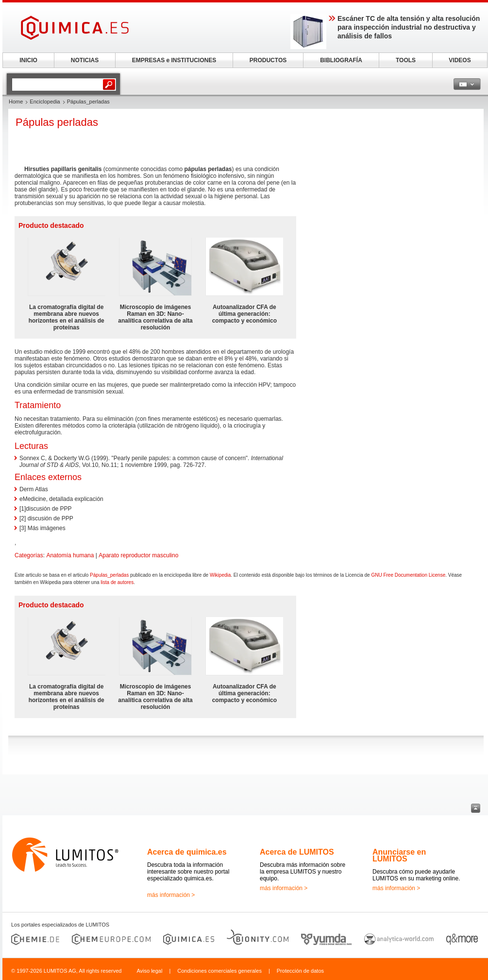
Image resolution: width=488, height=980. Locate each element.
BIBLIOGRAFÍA (341, 60)
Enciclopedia (45, 102)
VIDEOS (460, 60)
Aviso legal (149, 971)
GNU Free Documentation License (408, 575)
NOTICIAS (85, 60)
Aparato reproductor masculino (138, 555)
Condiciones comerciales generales (219, 971)
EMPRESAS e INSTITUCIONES (174, 60)
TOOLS (406, 60)
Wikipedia (220, 575)
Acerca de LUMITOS (297, 852)
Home (16, 102)
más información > (171, 895)
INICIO (28, 60)
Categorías (29, 555)
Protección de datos (300, 971)
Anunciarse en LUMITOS (399, 855)
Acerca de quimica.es (187, 852)
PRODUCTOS (268, 60)
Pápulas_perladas (109, 575)
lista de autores (117, 582)
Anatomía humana (70, 555)
